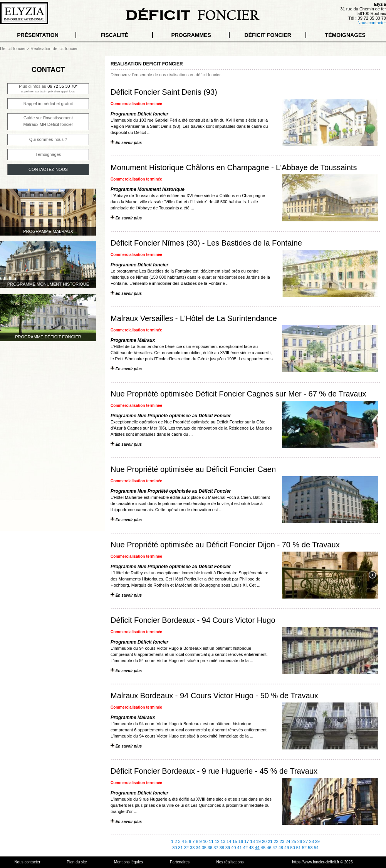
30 (175, 848)
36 (210, 848)
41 (240, 848)
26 (300, 841)
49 (287, 848)
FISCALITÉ (114, 35)
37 (216, 848)
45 (263, 848)
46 (269, 848)
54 (316, 848)
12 (217, 841)
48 (281, 848)
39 (228, 848)
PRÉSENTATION (38, 35)
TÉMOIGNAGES (345, 35)
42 (245, 848)
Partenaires (180, 862)
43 (251, 848)
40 (233, 848)
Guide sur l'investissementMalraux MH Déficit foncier (48, 121)
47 (275, 848)
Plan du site (77, 862)
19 (258, 841)
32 (186, 848)
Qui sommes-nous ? (48, 139)
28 (311, 841)
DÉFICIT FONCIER (268, 35)
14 (229, 841)
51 (299, 848)
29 (317, 841)
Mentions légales (128, 862)
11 (211, 841)
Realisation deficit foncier (54, 49)
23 (282, 841)
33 (192, 848)
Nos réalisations (230, 862)
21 (270, 841)
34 (198, 848)
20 (264, 841)
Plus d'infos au (48, 89)
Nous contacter (372, 23)
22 (276, 841)
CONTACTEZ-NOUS (48, 169)
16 (241, 841)
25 (294, 841)
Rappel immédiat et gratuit (48, 104)
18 (252, 841)
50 (292, 848)
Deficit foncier (13, 49)
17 (247, 841)
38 (222, 848)
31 (180, 848)
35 (204, 848)
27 (305, 841)
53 (310, 848)
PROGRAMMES (191, 35)
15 (235, 841)
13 (223, 841)
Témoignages (48, 154)
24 (288, 841)
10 (205, 841)
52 (304, 848)
